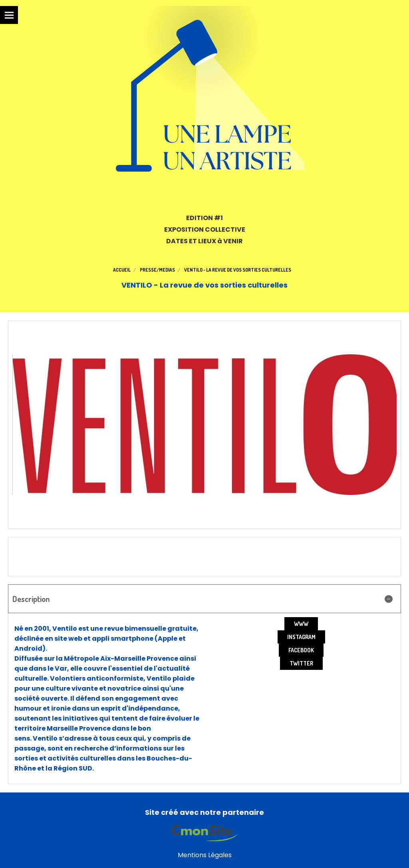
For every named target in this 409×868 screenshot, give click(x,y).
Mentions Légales (205, 855)
